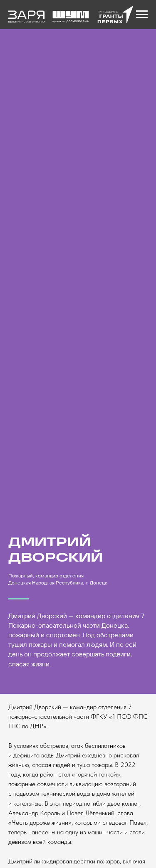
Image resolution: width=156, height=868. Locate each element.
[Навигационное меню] (142, 15)
